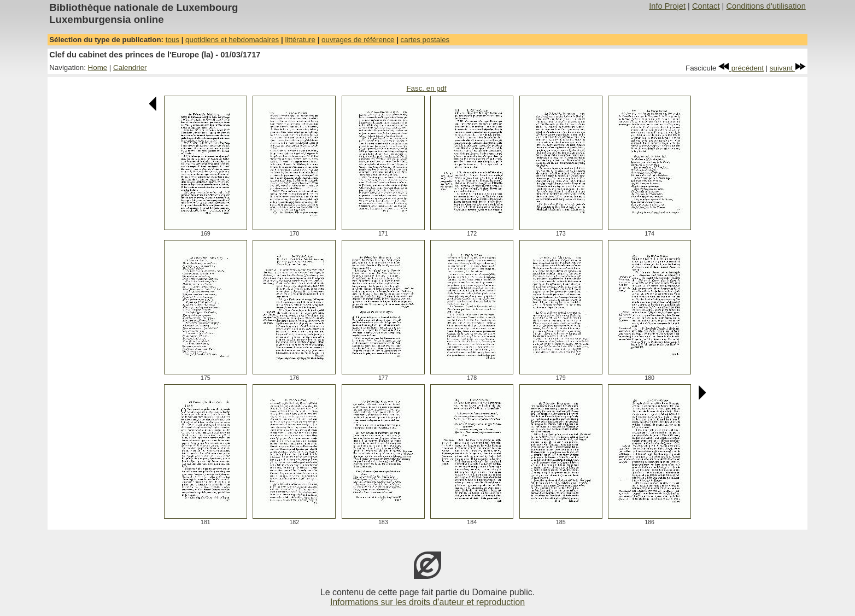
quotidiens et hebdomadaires (232, 40)
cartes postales (425, 40)
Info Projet (667, 6)
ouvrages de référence (358, 40)
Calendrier (130, 68)
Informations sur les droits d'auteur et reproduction (427, 602)
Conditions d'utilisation (766, 6)
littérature (300, 40)
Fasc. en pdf (426, 88)
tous (172, 40)
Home (98, 68)
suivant (788, 68)
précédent (741, 68)
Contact (706, 6)
